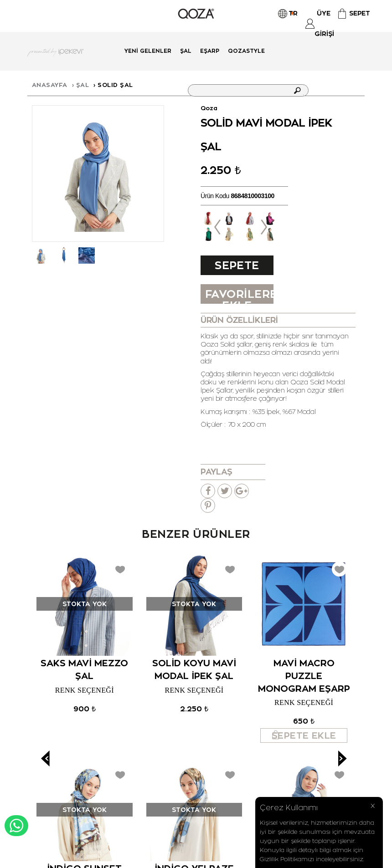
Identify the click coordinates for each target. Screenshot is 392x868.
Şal (186, 51)
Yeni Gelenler (148, 51)
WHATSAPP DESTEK (16, 826)
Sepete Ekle (237, 267)
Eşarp (210, 51)
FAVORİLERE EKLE (239, 295)
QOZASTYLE (246, 51)
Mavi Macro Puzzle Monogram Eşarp (304, 676)
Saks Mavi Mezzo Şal (84, 669)
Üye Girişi (324, 23)
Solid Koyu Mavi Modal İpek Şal (194, 669)
